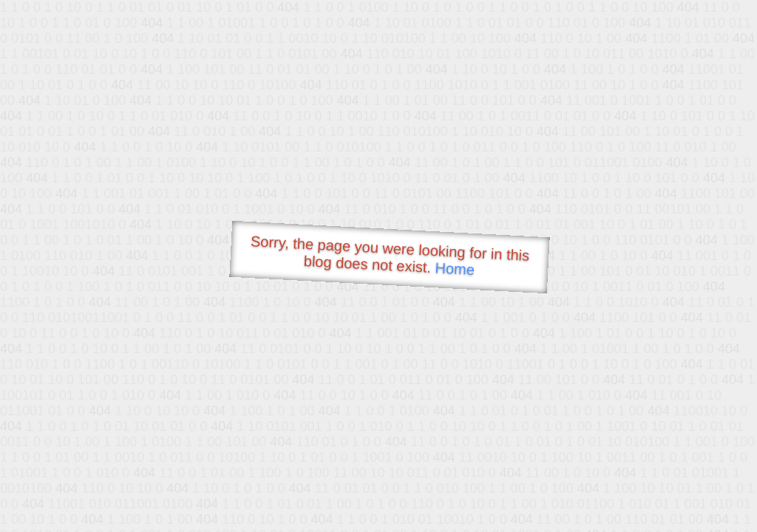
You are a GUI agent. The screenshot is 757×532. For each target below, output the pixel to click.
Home (455, 269)
